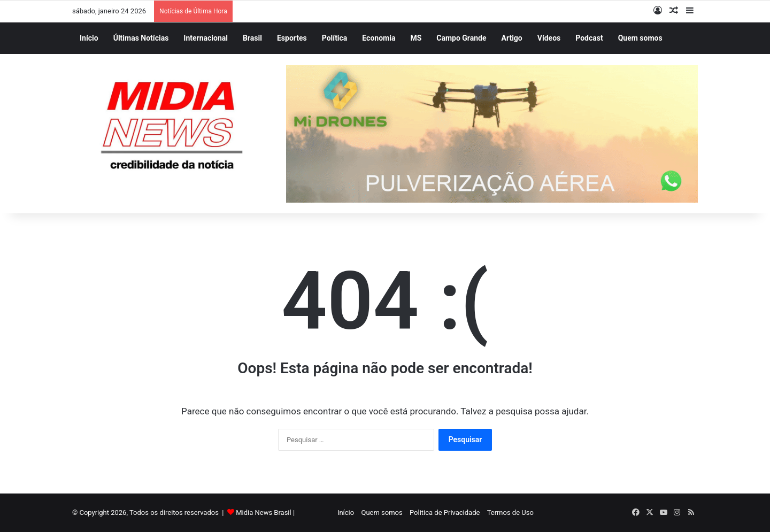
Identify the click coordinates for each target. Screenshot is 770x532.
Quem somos (640, 38)
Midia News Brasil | (265, 512)
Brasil (252, 38)
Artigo (512, 38)
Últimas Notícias (141, 38)
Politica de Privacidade (442, 512)
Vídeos (549, 38)
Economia (379, 38)
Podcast (589, 38)
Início (89, 38)
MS (416, 38)
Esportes (292, 38)
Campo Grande (461, 38)
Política (335, 38)
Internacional (206, 38)
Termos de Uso (508, 512)
